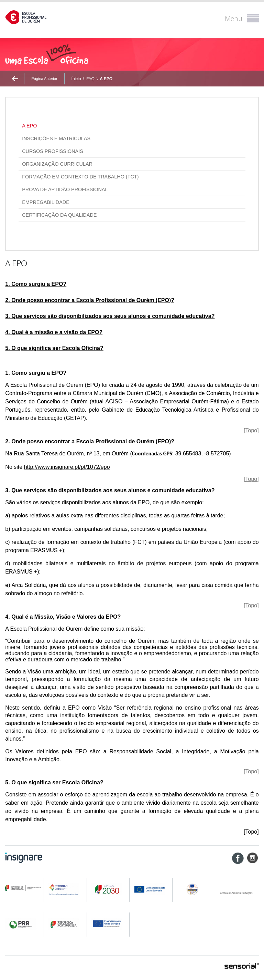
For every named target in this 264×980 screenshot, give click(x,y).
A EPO (106, 79)
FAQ (90, 79)
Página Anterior (44, 79)
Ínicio (76, 79)
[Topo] (251, 430)
